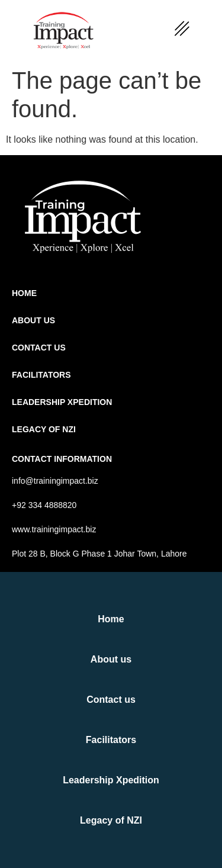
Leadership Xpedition (62, 402)
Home (24, 293)
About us (33, 320)
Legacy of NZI (44, 429)
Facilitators (41, 375)
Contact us (39, 348)
